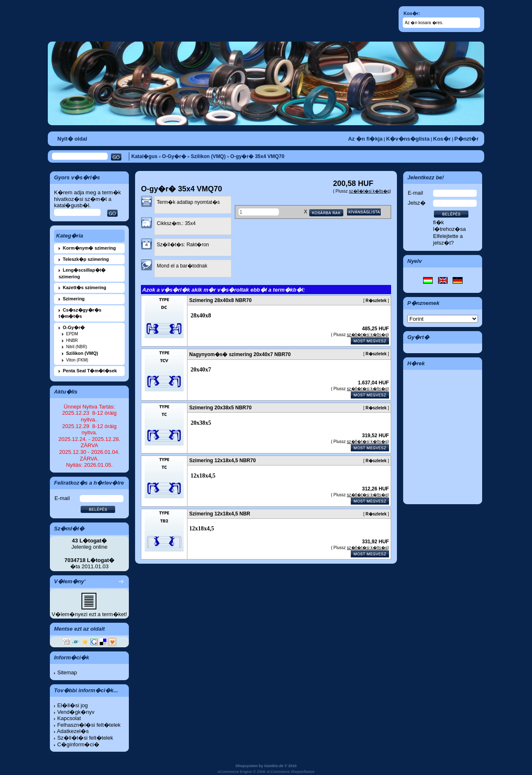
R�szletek (376, 301)
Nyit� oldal (72, 139)
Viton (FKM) (77, 360)
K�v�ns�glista (408, 139)
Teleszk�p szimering (86, 259)
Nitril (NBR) (77, 347)
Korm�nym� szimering (89, 248)
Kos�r (442, 139)
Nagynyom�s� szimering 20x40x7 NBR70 (240, 354)
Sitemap (67, 672)
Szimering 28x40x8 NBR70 (220, 300)
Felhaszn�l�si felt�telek (89, 725)
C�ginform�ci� (78, 744)
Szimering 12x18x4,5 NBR (220, 514)
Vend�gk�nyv (76, 712)
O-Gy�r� (174, 156)
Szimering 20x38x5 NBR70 (220, 408)
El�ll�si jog (73, 705)
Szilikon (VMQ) (208, 156)
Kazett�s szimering (85, 287)
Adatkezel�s (73, 731)
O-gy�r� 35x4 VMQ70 (257, 156)
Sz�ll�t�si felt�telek (85, 738)
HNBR (72, 340)
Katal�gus (144, 156)
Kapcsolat (69, 718)
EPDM (72, 334)
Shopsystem (246, 766)
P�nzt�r (467, 139)
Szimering (74, 299)
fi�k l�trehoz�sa (449, 226)
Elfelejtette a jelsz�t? (448, 239)
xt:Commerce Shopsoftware (290, 772)
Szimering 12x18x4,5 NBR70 (222, 461)
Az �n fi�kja (365, 139)
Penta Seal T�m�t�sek (90, 371)
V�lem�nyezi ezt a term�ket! (89, 614)
